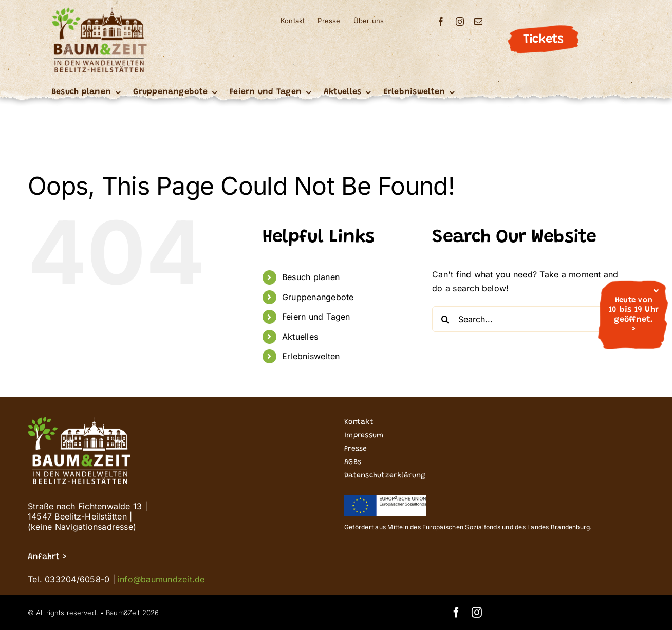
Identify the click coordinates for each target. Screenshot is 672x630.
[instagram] (460, 22)
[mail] (478, 22)
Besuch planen (311, 277)
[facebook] (441, 22)
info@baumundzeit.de (161, 579)
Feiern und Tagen (316, 317)
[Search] (445, 319)
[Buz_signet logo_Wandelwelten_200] (99, 11)
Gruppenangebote (318, 297)
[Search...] (530, 319)
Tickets (543, 40)
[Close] (656, 291)
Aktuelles (300, 337)
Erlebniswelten (311, 356)
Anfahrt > (47, 557)
